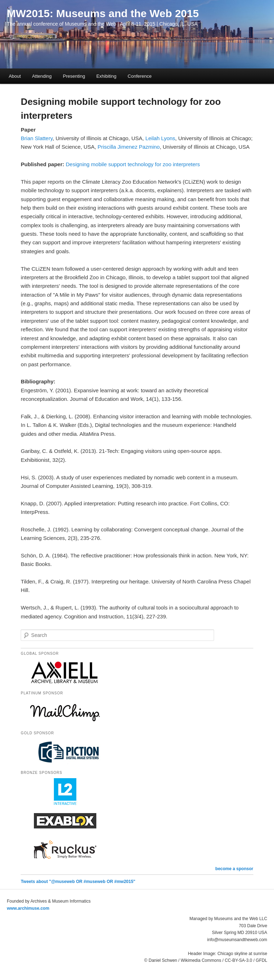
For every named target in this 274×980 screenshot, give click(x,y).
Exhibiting (106, 76)
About (15, 76)
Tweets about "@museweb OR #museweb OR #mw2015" (78, 882)
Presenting (74, 76)
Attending (42, 76)
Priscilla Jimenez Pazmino (128, 147)
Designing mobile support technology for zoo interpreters (133, 164)
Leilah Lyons (160, 138)
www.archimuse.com (28, 908)
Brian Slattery (37, 138)
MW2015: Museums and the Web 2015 (103, 13)
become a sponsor (234, 869)
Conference (140, 76)
